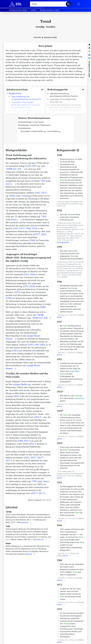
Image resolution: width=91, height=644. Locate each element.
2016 (17, 396)
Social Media (52, 131)
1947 (16, 228)
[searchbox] (49, 4)
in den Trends (38, 122)
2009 (20, 441)
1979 (34, 228)
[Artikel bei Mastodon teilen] (89, 55)
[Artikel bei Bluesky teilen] (89, 58)
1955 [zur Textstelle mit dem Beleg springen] (59, 482)
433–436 (17, 169)
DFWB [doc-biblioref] (9, 169)
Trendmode (35, 125)
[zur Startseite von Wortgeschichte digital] (89, 44)
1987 (15, 351)
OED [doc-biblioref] (43, 181)
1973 (26, 286)
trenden (51, 27)
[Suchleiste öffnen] (89, 51)
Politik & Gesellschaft (45, 37)
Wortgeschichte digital (89, 69)
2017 (40, 458)
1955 (27, 274)
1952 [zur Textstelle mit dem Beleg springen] (59, 359)
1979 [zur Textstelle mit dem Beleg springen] (59, 609)
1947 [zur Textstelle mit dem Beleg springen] (59, 322)
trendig (40, 27)
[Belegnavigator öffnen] (78, 150)
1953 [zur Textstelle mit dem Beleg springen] (60, 392)
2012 (27, 458)
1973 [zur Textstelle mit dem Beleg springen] (59, 585)
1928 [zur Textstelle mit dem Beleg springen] (59, 155)
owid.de (25, 522)
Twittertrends (45, 125)
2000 (43, 307)
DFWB (8, 512)
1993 (31, 345)
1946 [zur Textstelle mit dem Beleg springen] (59, 282)
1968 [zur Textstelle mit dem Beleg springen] (59, 560)
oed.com (40, 539)
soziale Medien (37, 131)
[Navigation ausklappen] (79, 4)
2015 (27, 441)
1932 (38, 193)
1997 (37, 345)
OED (8, 526)
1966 (32, 274)
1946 (32, 240)
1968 (28, 228)
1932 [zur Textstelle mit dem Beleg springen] (59, 210)
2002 (42, 345)
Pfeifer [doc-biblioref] (12, 196)
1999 (9, 298)
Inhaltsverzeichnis (25, 89)
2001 (43, 234)
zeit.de (60, 317)
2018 (32, 286)
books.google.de (63, 242)
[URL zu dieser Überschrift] (29, 150)
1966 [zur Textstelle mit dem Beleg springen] (59, 525)
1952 (17, 292)
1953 (44, 193)
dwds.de (29, 554)
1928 (28, 166)
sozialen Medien (20, 384)
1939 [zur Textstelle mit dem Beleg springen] (59, 247)
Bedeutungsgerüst (66, 89)
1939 (34, 166)
